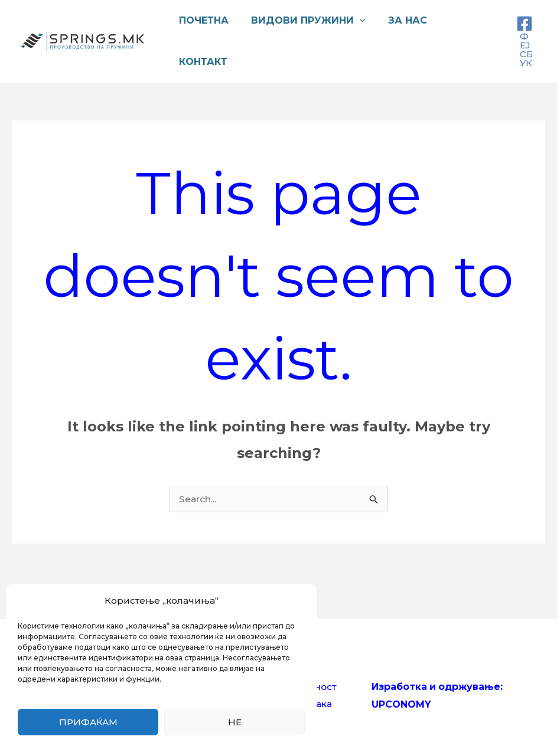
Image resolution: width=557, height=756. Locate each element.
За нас (399, 20)
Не (235, 722)
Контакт (201, 62)
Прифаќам (88, 722)
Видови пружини (303, 21)
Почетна (202, 20)
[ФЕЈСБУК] (525, 41)
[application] (354, 21)
